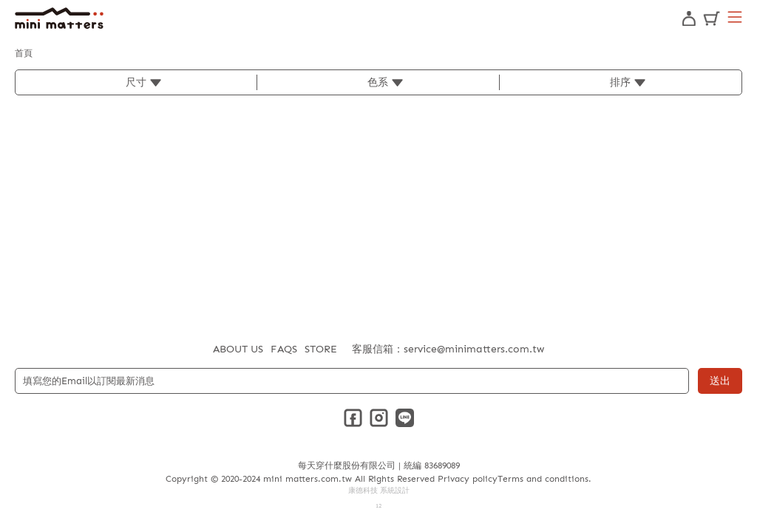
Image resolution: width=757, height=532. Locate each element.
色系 (378, 82)
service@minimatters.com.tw (474, 349)
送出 (720, 381)
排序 (620, 82)
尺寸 (136, 82)
